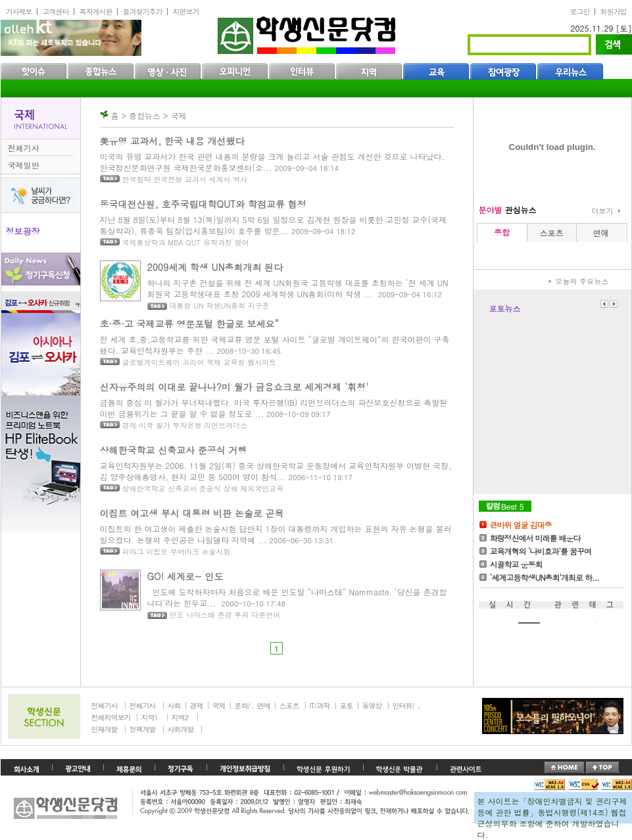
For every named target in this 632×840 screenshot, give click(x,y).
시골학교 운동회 (516, 564)
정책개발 (143, 729)
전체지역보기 (111, 717)
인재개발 (105, 729)
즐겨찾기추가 (143, 12)
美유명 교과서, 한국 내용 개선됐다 (172, 141)
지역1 (150, 717)
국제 (219, 705)
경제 (197, 705)
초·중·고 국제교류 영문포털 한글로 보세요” (189, 324)
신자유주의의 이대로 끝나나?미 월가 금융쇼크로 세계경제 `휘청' (234, 387)
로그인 (580, 12)
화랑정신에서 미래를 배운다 (535, 538)
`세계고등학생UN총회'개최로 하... (545, 577)
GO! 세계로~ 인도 (185, 576)
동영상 (372, 705)
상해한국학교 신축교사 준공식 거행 (174, 450)
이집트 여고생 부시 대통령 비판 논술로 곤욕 (192, 513)
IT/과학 (320, 705)
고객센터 (56, 12)
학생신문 (308, 33)
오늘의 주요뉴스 (582, 281)
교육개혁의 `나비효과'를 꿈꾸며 (541, 551)
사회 (174, 705)
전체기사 (24, 148)
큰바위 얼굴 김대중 (521, 525)
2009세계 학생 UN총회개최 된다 (215, 267)
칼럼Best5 (505, 506)
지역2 (180, 717)
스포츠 (289, 705)
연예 (264, 705)
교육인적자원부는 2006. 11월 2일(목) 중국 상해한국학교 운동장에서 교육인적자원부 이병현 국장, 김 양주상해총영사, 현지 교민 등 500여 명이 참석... (276, 471)
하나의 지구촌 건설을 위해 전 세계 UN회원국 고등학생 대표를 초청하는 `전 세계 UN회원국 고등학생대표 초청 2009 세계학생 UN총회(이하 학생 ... (298, 288)
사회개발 (181, 729)
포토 (347, 705)
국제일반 (24, 165)
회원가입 (614, 12)
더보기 (603, 211)
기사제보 (19, 12)
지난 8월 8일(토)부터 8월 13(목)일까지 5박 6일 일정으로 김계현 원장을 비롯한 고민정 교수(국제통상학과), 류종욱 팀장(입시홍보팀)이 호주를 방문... (274, 225)
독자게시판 (96, 12)
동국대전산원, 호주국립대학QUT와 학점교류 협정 (203, 204)
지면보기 (186, 12)
